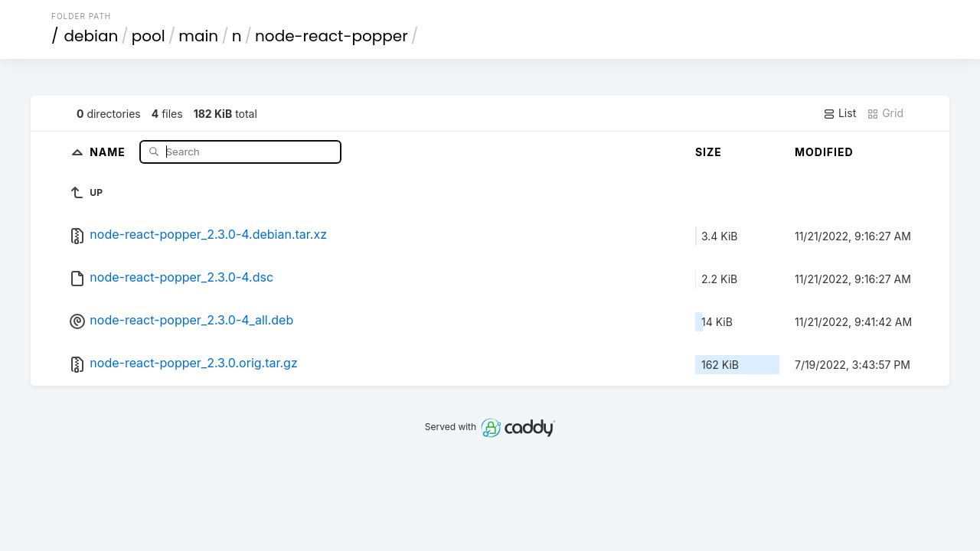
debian (91, 36)
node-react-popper (332, 36)
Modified (824, 152)
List (840, 113)
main (198, 36)
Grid (885, 113)
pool (149, 36)
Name (109, 151)
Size (709, 152)
